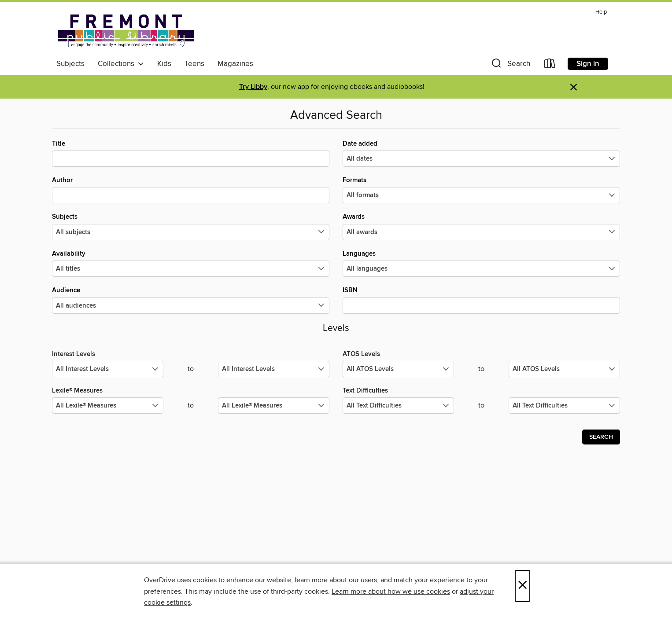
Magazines (235, 64)
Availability (191, 263)
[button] (510, 65)
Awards (481, 226)
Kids (164, 64)
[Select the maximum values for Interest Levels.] (274, 369)
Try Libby (253, 87)
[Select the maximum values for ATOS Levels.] (564, 369)
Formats (481, 190)
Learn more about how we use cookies (391, 591)
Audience (191, 300)
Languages (481, 263)
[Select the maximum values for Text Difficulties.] (564, 406)
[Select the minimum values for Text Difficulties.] (398, 406)
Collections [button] (121, 64)
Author (191, 190)
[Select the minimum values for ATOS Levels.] (398, 369)
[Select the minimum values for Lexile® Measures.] (108, 406)
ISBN (481, 300)
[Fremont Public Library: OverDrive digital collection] (126, 30)
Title (191, 153)
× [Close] (522, 586)
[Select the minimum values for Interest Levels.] (108, 369)
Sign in (588, 64)
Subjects (70, 64)
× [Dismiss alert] (574, 87)
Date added (481, 153)
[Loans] (550, 65)
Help (601, 12)
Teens (194, 64)
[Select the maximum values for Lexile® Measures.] (274, 406)
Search (601, 437)
